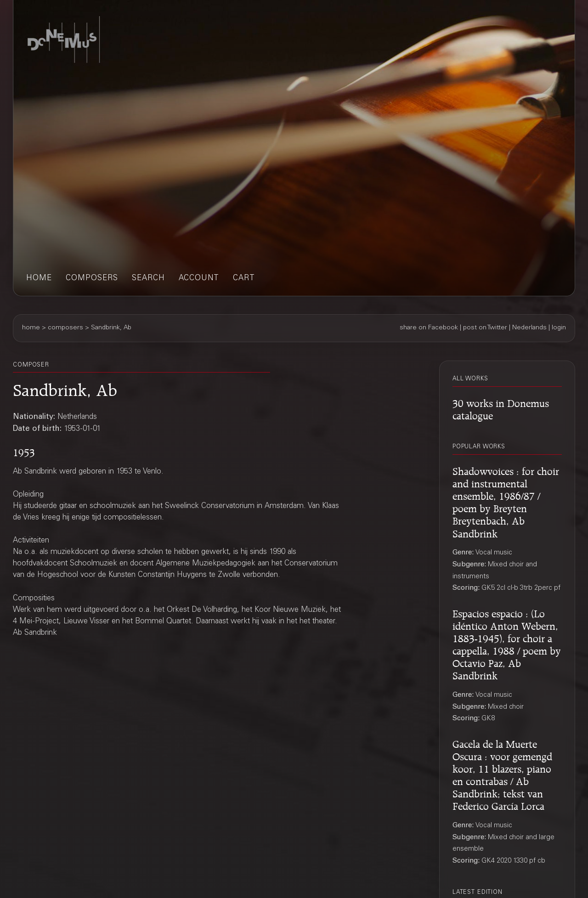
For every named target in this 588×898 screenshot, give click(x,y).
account (199, 279)
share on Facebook (429, 328)
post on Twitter (485, 328)
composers (92, 279)
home (39, 279)
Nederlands (529, 328)
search (148, 279)
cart (244, 279)
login (559, 328)
